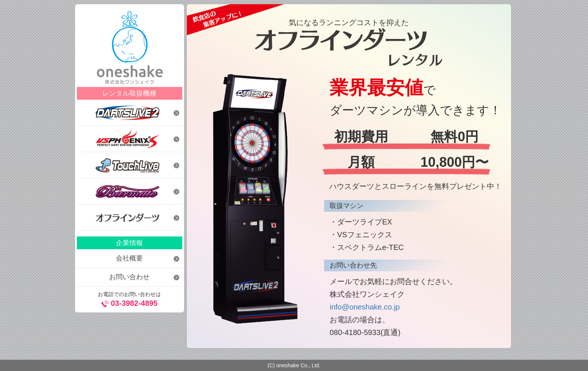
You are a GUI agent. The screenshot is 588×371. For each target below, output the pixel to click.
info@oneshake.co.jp (365, 307)
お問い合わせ (129, 277)
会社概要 (129, 258)
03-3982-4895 (134, 303)
